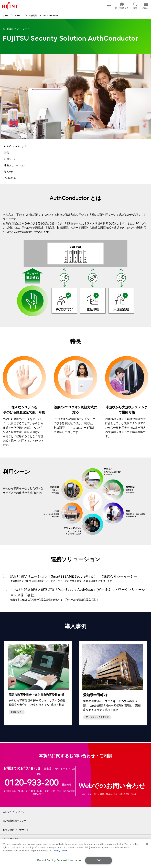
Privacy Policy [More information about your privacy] (60, 851)
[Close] (147, 844)
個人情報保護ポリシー (15, 821)
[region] (75, 854)
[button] (122, 6)
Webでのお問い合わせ (112, 786)
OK (99, 860)
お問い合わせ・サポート (16, 830)
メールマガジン (11, 839)
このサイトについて (13, 812)
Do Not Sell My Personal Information (60, 860)
